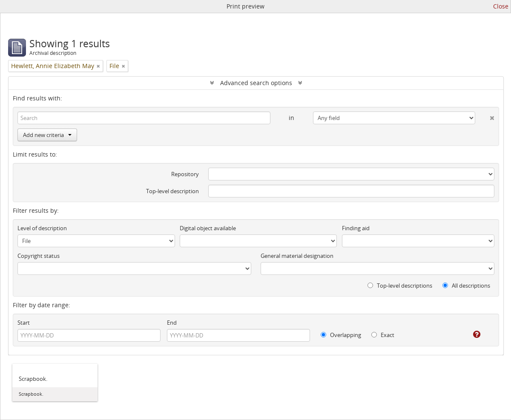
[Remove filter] (98, 66)
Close (501, 6)
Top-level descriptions (400, 286)
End (172, 323)
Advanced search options (256, 83)
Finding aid (356, 228)
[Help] (471, 334)
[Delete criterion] (485, 116)
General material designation (297, 256)
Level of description (42, 228)
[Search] (144, 118)
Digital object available (208, 228)
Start (24, 323)
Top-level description (172, 191)
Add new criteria (47, 135)
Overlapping (341, 335)
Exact (383, 335)
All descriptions (466, 286)
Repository (185, 174)
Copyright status (39, 256)
